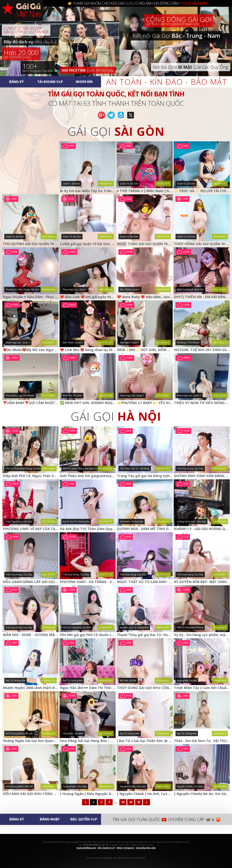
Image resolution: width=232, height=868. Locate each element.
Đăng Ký (16, 82)
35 (139, 802)
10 (123, 802)
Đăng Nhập (50, 819)
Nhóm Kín (84, 82)
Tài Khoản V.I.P (50, 82)
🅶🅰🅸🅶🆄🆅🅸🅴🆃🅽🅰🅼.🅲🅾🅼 (25, 15)
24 (131, 802)
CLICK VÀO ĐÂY (194, 3)
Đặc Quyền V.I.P (84, 819)
